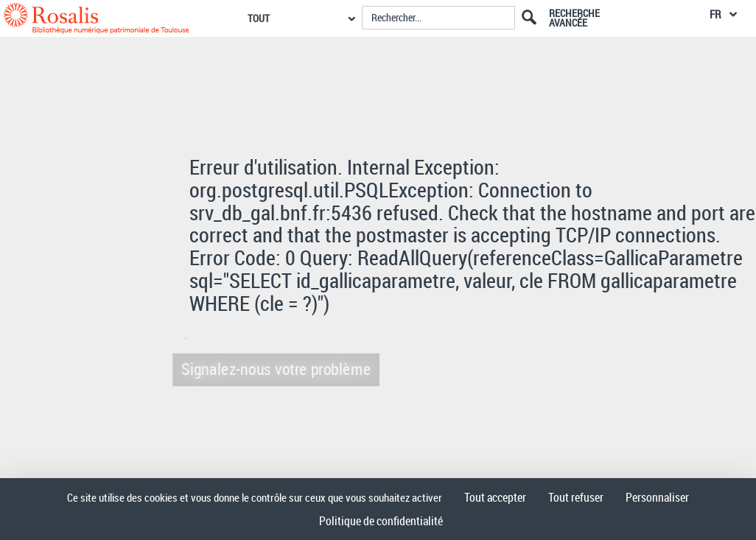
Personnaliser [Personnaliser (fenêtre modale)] (657, 497)
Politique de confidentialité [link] (381, 521)
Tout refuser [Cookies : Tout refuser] (576, 497)
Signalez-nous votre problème (273, 369)
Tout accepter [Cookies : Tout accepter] (495, 497)
